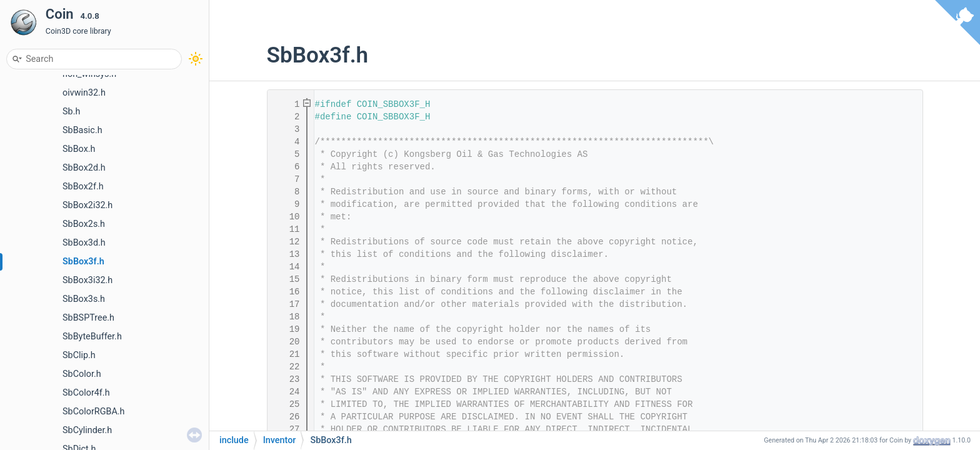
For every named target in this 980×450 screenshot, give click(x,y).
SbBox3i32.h (87, 280)
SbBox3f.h (83, 262)
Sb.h (71, 112)
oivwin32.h (84, 93)
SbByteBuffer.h (92, 337)
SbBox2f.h (83, 187)
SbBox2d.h (84, 168)
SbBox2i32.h (87, 205)
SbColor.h (82, 374)
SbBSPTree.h (88, 318)
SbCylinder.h (87, 430)
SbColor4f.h (86, 393)
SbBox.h (79, 149)
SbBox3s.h (84, 299)
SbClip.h (79, 355)
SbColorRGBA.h (94, 412)
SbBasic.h (82, 130)
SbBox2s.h (84, 224)
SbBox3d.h (84, 243)
